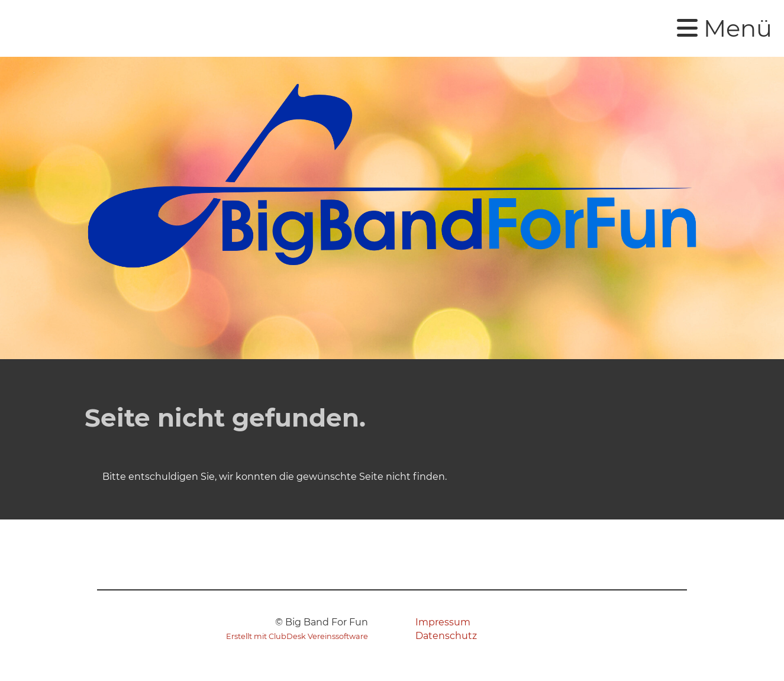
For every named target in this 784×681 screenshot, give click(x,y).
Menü (725, 28)
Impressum (443, 622)
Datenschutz (446, 636)
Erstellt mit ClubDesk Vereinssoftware (297, 636)
